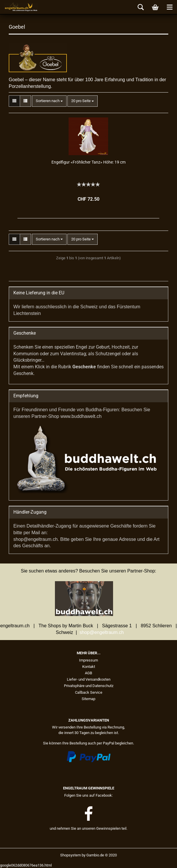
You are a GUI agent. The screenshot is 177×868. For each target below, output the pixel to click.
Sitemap (88, 699)
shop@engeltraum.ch (102, 632)
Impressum (88, 660)
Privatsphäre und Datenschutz (89, 686)
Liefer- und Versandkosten (89, 679)
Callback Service (89, 692)
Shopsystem (70, 855)
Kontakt (89, 667)
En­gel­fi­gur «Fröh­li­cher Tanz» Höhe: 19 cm (88, 162)
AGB (88, 673)
